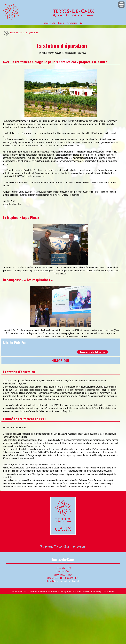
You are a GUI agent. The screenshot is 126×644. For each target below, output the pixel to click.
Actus (54, 23)
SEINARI (111, 591)
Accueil (47, 23)
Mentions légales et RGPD (40, 591)
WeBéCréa (23, 591)
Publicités (61, 23)
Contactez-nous (72, 23)
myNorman (71, 591)
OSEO (105, 591)
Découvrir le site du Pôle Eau (92, 352)
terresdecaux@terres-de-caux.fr (67, 581)
